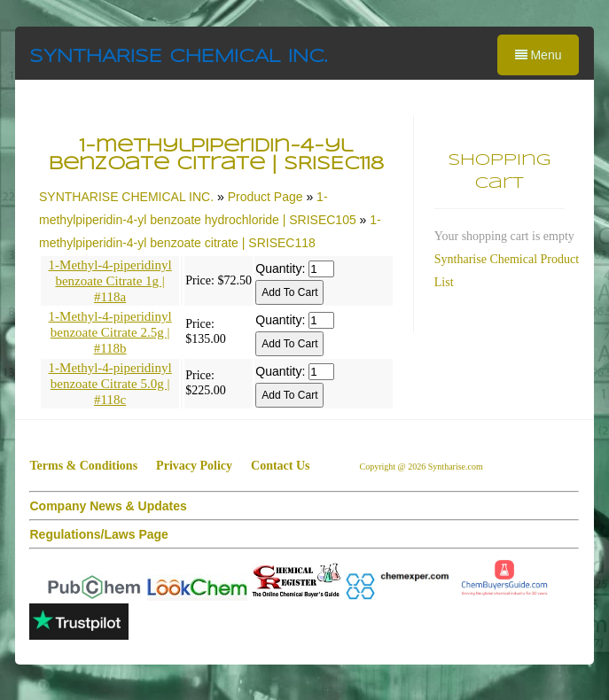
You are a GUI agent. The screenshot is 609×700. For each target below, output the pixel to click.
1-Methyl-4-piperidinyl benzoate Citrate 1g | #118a (110, 281)
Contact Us (281, 466)
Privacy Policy (194, 466)
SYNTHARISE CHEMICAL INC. (178, 57)
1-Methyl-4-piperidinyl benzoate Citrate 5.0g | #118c (110, 384)
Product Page (265, 197)
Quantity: (280, 268)
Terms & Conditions (83, 466)
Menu (539, 55)
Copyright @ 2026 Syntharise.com (423, 467)
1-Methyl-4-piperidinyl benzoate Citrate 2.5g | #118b (110, 332)
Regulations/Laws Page (98, 534)
